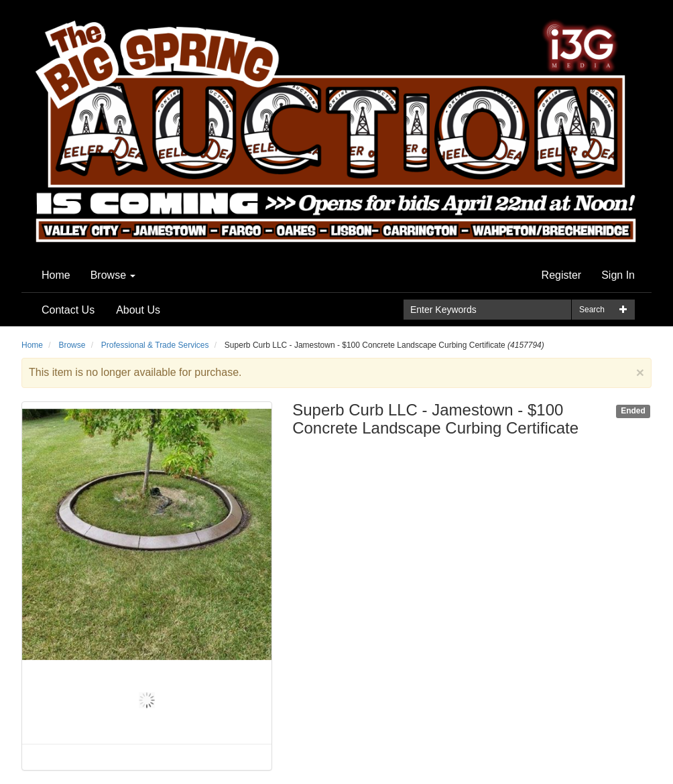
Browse (113, 275)
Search (592, 310)
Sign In (618, 275)
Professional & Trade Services (155, 345)
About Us (138, 310)
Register (562, 275)
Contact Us (68, 310)
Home (56, 275)
